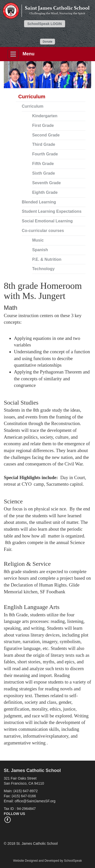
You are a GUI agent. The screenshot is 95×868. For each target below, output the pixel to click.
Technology (43, 269)
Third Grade (44, 144)
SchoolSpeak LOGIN (45, 24)
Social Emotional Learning (47, 221)
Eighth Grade (45, 192)
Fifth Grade (43, 164)
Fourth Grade (45, 154)
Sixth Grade (44, 173)
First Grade (43, 125)
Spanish (40, 250)
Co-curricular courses (43, 231)
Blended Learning (39, 202)
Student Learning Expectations (52, 211)
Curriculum (33, 106)
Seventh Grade (46, 183)
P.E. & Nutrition (47, 259)
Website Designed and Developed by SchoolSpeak (48, 861)
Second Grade (46, 135)
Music (38, 240)
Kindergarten (45, 116)
